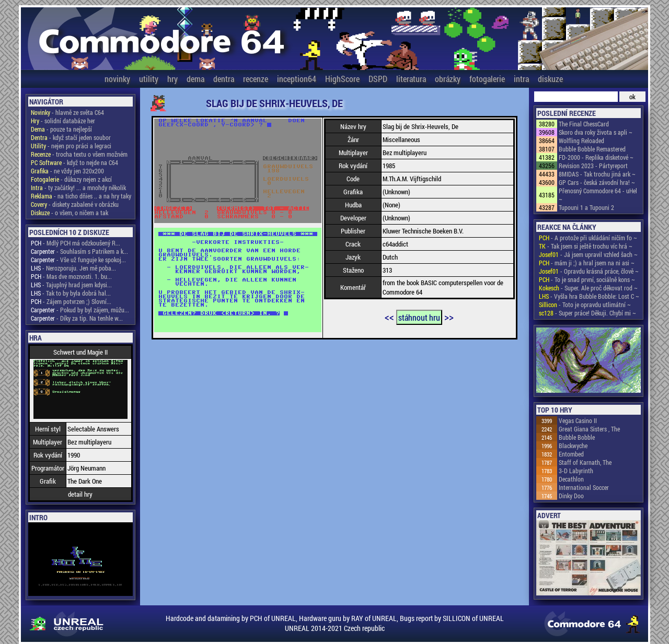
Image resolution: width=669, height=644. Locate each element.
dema (195, 79)
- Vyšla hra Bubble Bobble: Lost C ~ (589, 296)
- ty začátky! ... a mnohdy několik (78, 188)
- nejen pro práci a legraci (71, 146)
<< (389, 317)
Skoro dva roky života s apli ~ (596, 132)
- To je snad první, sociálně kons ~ (587, 279)
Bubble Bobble (577, 437)
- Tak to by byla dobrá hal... (71, 293)
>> (449, 317)
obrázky (448, 79)
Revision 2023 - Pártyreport (593, 166)
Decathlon (571, 479)
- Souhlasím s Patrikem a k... (79, 251)
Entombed (571, 454)
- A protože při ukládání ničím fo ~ (588, 238)
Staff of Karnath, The (585, 462)
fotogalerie (487, 79)
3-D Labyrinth (576, 471)
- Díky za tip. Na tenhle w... (77, 318)
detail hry (80, 494)
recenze (256, 79)
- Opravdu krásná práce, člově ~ (589, 271)
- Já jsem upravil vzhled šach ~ (588, 254)
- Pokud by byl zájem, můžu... (80, 310)
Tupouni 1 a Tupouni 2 (586, 207)
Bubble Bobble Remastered (592, 149)
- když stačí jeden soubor (71, 137)
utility (149, 79)
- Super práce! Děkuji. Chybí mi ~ (587, 313)
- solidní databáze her (63, 121)
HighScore (342, 79)
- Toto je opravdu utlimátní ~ (585, 305)
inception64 (297, 79)
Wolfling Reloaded (581, 140)
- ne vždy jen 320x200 (67, 171)
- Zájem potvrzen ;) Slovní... (71, 301)
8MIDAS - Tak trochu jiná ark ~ (597, 174)
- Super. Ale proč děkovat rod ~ (588, 288)
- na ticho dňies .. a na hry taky (81, 196)
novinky (117, 79)
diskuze (550, 79)
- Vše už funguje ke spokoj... (78, 260)
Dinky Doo (571, 496)
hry (172, 79)
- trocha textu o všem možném (79, 154)
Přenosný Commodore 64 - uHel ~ (598, 195)
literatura (411, 79)
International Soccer (584, 487)
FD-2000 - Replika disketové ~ (596, 157)
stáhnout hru (419, 317)
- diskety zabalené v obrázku (75, 204)
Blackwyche (573, 446)
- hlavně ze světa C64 (67, 112)
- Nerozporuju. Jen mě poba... (73, 268)
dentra (224, 79)
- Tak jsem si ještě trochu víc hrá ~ (586, 246)
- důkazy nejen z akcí (71, 179)
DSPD (378, 79)
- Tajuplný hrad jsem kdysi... (71, 285)
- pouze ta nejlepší (61, 129)
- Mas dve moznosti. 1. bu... (71, 276)
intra (521, 79)
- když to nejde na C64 (74, 162)
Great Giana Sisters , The (589, 429)
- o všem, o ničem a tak (70, 213)
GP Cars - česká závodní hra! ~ (597, 182)
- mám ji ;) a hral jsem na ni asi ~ (587, 263)
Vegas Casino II (578, 420)
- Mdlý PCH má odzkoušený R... (76, 243)
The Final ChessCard (584, 124)
